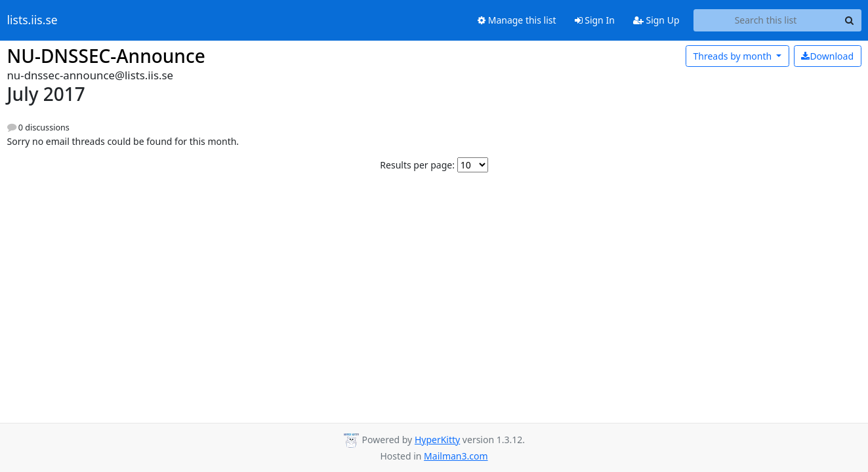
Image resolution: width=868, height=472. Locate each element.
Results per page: (417, 165)
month (733, 56)
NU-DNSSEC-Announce (106, 56)
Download (827, 56)
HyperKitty (437, 440)
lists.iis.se (32, 20)
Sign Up (656, 20)
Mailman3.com (456, 456)
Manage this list (517, 20)
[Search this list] (766, 20)
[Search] (850, 20)
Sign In (595, 20)
